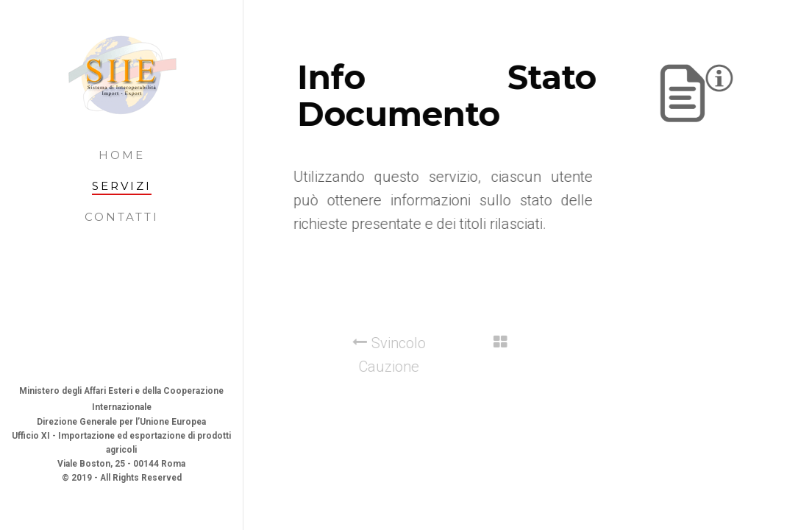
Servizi (122, 186)
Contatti (122, 217)
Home (122, 155)
